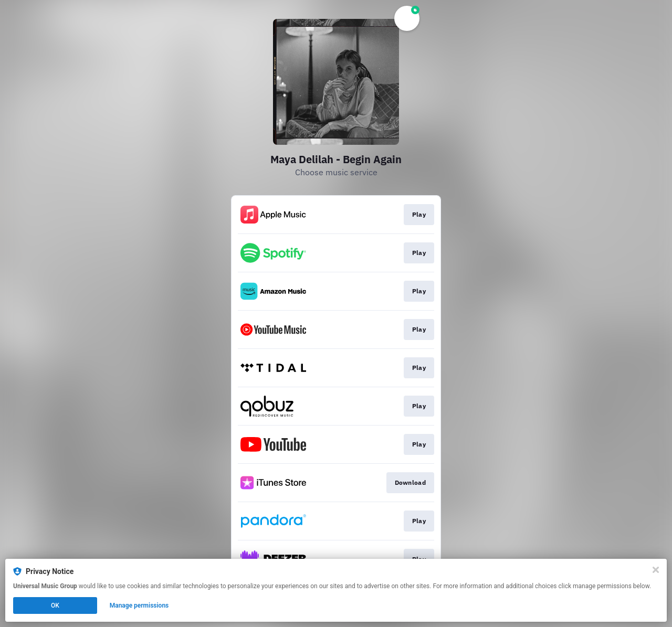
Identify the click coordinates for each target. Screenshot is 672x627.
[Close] (656, 570)
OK (55, 605)
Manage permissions (139, 605)
